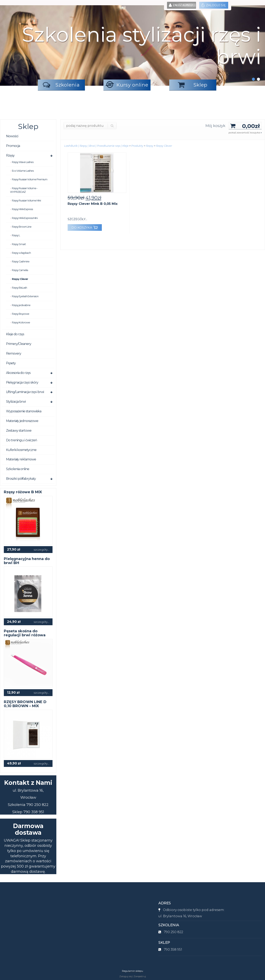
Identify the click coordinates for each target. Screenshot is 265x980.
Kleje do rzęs (15, 334)
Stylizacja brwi (16, 402)
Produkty (137, 146)
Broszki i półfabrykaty (21, 479)
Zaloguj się (213, 5)
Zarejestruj (140, 976)
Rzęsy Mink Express (22, 209)
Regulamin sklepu (132, 971)
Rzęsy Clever (20, 279)
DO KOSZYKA (85, 227)
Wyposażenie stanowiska (24, 411)
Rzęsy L (16, 235)
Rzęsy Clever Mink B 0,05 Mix (93, 204)
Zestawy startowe (19, 431)
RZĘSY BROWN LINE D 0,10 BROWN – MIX (25, 704)
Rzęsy (10, 155)
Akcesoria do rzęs (18, 373)
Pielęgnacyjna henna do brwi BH (27, 561)
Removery (14, 353)
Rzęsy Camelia (20, 270)
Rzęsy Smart (19, 244)
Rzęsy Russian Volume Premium (30, 179)
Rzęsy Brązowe (21, 314)
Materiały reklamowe (21, 459)
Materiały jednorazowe (22, 421)
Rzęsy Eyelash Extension (25, 296)
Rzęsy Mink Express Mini (25, 218)
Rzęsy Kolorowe (21, 322)
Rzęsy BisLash (19, 288)
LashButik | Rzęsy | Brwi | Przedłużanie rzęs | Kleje (96, 146)
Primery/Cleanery (19, 344)
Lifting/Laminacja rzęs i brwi (25, 392)
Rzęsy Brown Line (22, 227)
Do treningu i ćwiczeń (22, 440)
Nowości (12, 136)
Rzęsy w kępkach (21, 253)
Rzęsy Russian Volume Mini (26, 201)
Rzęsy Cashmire (21, 262)
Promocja (13, 146)
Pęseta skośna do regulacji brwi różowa (25, 633)
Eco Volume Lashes (23, 171)
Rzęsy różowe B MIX (23, 492)
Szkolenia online (18, 469)
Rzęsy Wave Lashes (23, 162)
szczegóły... (41, 550)
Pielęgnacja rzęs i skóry (22, 382)
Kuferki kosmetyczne (21, 450)
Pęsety (11, 363)
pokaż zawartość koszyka (245, 133)
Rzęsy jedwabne (21, 305)
